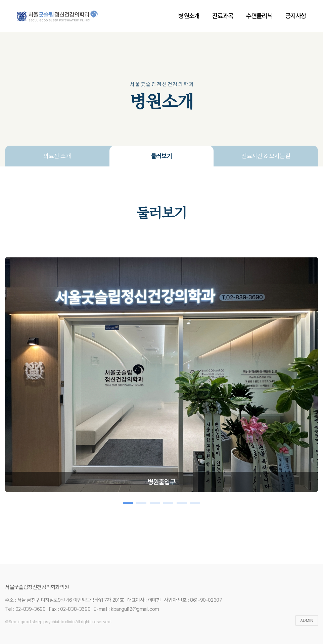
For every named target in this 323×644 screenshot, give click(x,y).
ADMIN (307, 621)
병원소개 (189, 16)
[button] (128, 503)
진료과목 (223, 16)
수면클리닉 (259, 16)
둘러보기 (162, 156)
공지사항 (296, 16)
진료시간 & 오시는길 (266, 156)
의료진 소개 (57, 156)
